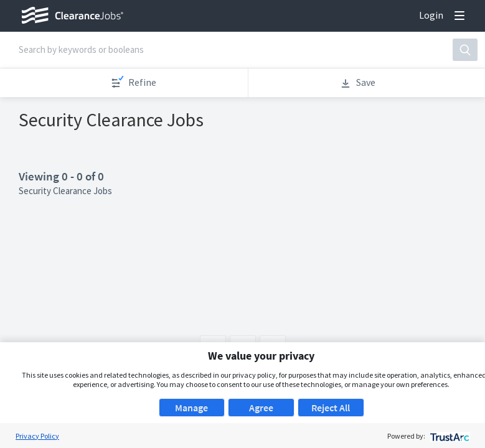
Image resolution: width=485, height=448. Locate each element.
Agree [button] (261, 408)
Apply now (181, 125)
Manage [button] (191, 408)
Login (431, 15)
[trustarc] (449, 436)
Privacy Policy (37, 436)
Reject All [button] (331, 408)
